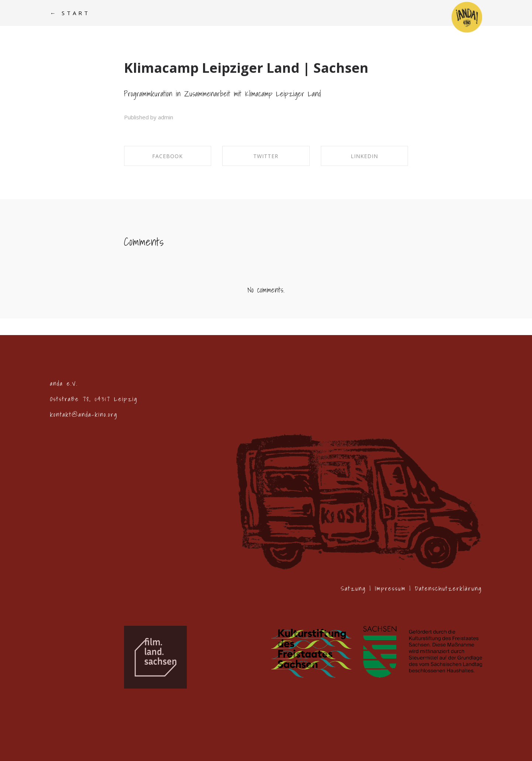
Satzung (353, 588)
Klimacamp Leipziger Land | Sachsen (246, 68)
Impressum (390, 588)
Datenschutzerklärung (448, 588)
